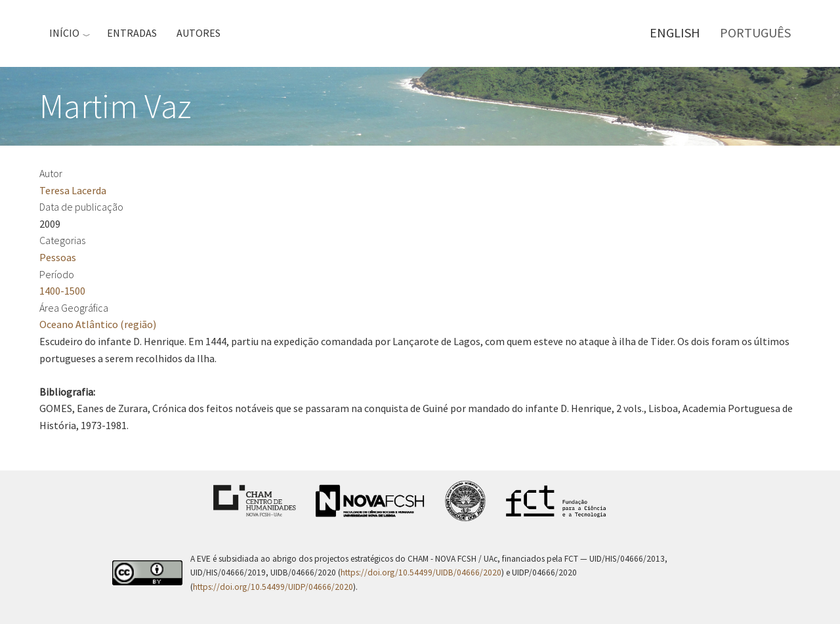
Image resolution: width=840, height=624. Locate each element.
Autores (199, 33)
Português (755, 32)
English (675, 32)
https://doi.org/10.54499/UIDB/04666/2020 (421, 572)
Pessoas (58, 257)
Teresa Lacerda (73, 190)
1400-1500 (62, 291)
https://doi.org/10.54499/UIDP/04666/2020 (273, 587)
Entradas (132, 33)
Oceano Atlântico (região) (98, 324)
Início (64, 33)
